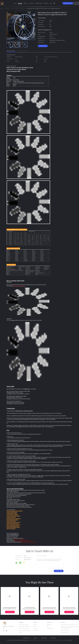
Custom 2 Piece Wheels (24, 625)
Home (15, 3)
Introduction (36, 630)
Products (20, 3)
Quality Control (39, 3)
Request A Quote (68, 3)
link (41, 320)
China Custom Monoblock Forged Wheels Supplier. (18, 640)
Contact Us (46, 3)
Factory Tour (32, 3)
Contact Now (43, 46)
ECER (71, 640)
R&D (48, 627)
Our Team (35, 628)
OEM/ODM (49, 625)
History (35, 625)
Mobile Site (53, 638)
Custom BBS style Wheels (24, 627)
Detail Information (11, 51)
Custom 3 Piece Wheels (24, 629)
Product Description (22, 51)
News (51, 3)
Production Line (50, 628)
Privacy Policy (44, 638)
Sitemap (35, 638)
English (76, 3)
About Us (26, 3)
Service (35, 627)
